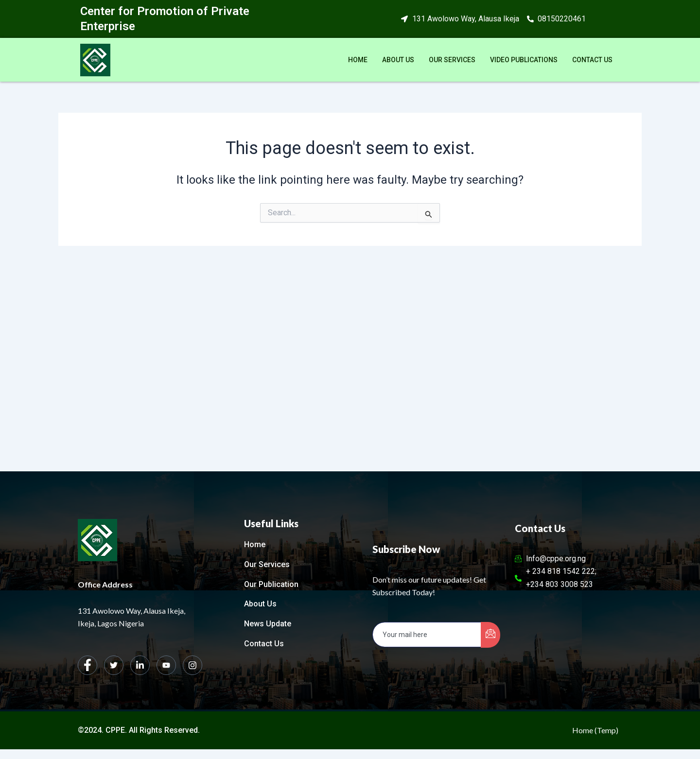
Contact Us (592, 60)
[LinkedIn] (140, 665)
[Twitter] (114, 665)
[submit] (490, 635)
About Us (398, 60)
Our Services (452, 60)
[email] (427, 635)
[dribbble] (166, 665)
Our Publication (271, 584)
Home (358, 60)
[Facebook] (87, 665)
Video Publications (524, 60)
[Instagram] (192, 665)
